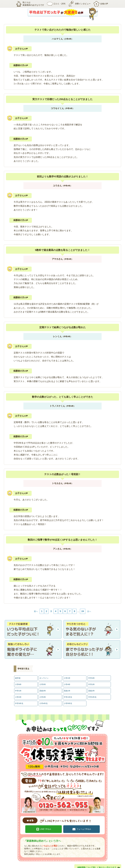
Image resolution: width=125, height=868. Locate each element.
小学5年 (43, 683)
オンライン (44, 678)
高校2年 (91, 688)
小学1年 (67, 678)
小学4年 (67, 683)
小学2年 (18, 694)
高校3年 (43, 688)
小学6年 (18, 683)
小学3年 (43, 694)
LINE (49, 823)
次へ (89, 611)
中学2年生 (92, 694)
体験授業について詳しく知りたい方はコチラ (97, 861)
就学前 (18, 678)
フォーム (80, 823)
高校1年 (67, 688)
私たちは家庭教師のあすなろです (26, 4)
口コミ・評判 (54, 4)
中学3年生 (19, 699)
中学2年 (91, 683)
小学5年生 (68, 699)
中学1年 (18, 688)
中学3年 (91, 678)
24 (83, 611)
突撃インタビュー (79, 4)
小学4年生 (44, 699)
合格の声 (103, 4)
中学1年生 (68, 694)
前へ (36, 611)
